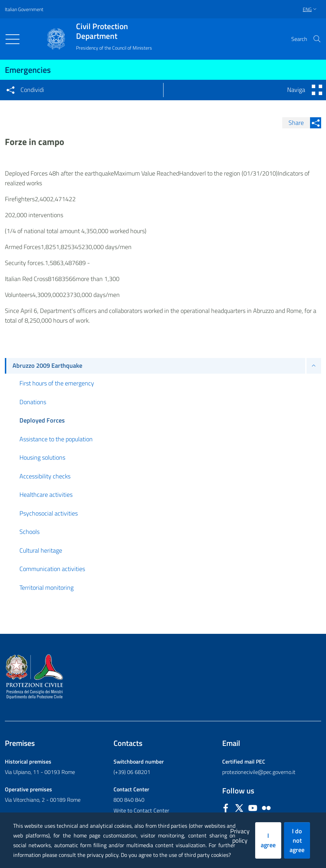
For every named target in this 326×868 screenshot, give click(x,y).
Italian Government (24, 9)
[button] (317, 39)
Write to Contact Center (141, 810)
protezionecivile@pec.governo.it (259, 772)
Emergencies (28, 70)
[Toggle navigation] (12, 39)
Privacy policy (240, 836)
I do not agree (297, 840)
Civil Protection (114, 31)
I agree (268, 840)
